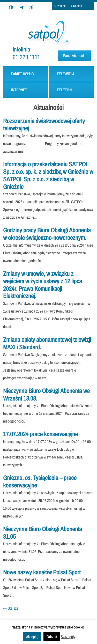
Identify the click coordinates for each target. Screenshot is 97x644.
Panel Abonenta (74, 55)
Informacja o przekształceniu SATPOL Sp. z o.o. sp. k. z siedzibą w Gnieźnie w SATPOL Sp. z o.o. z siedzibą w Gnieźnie (48, 175)
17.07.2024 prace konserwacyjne (40, 434)
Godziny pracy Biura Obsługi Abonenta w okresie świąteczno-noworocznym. (47, 234)
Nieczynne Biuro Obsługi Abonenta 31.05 (43, 533)
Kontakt (78, 6)
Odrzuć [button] (52, 637)
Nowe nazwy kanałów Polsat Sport (42, 572)
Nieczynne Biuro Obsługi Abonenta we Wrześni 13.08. (46, 394)
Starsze (11, 608)
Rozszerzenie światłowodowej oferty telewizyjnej (44, 125)
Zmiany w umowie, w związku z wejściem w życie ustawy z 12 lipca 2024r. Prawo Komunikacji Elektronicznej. (43, 285)
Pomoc (61, 6)
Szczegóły (68, 637)
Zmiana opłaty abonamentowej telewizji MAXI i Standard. (47, 343)
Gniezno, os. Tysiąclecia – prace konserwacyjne (40, 481)
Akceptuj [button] (32, 637)
